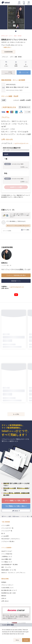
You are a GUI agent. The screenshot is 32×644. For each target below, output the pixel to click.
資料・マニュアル (6, 567)
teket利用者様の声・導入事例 (9, 565)
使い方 (3, 533)
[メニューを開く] (29, 3)
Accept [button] (26, 640)
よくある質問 (5, 536)
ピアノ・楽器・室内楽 (15, 36)
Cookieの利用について (7, 588)
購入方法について (26, 107)
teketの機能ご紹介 (6, 559)
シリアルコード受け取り (8, 541)
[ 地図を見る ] (7, 47)
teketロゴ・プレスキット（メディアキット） (14, 573)
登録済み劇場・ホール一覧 (9, 570)
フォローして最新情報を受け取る (16, 275)
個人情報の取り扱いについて (9, 590)
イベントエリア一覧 (7, 531)
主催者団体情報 (8, 52)
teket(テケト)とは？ (7, 551)
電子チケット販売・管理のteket (10, 516)
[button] (2, 636)
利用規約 (4, 582)
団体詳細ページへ (16, 281)
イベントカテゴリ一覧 (7, 528)
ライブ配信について (7, 562)
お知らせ (4, 598)
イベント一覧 (25, 516)
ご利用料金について (7, 556)
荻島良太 (4, 263)
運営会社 (4, 596)
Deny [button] (17, 640)
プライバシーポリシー (7, 585)
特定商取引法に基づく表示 (9, 593)
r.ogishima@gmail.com (21, 143)
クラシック (4, 36)
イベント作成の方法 (7, 554)
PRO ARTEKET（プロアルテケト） (11, 539)
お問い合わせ (5, 601)
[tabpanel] (16, 17)
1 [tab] (16, 31)
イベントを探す (6, 525)
